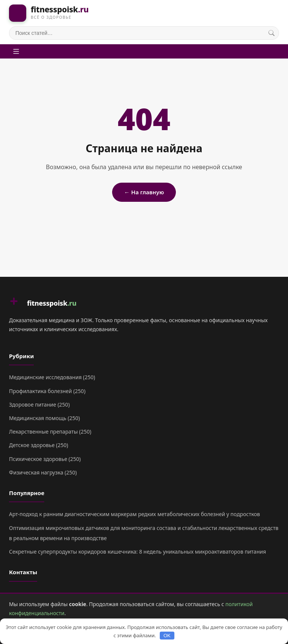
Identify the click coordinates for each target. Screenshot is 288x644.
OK (167, 636)
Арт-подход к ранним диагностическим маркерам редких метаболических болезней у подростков (134, 514)
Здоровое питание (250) (39, 405)
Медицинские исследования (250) (52, 377)
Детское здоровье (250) (39, 445)
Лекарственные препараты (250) (50, 432)
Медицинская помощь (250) (44, 418)
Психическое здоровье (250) (45, 459)
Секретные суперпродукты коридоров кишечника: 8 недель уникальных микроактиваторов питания (137, 552)
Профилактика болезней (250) (47, 391)
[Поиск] (271, 33)
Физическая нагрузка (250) (43, 472)
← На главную (144, 192)
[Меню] (16, 51)
